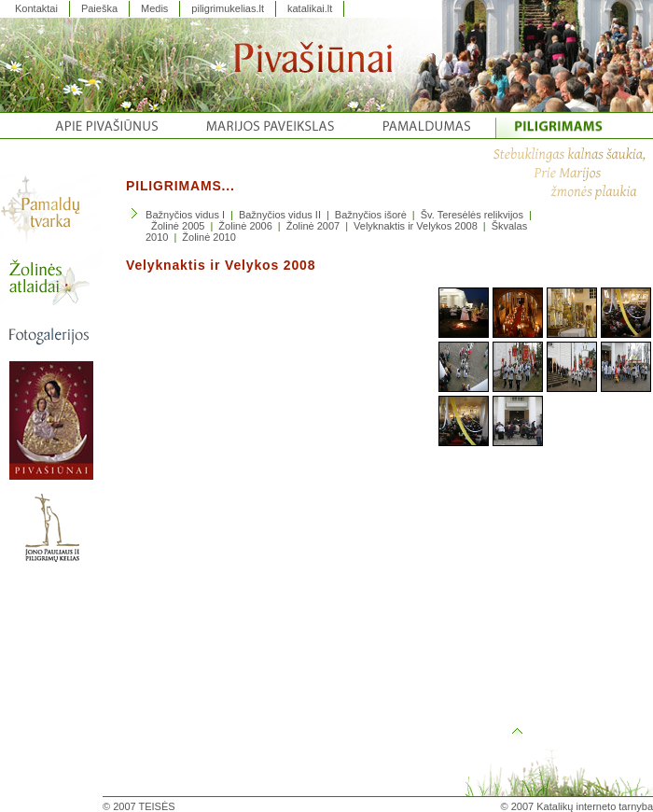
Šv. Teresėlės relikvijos (472, 215)
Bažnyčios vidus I (185, 215)
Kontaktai (36, 8)
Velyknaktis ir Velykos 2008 (416, 226)
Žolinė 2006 (245, 226)
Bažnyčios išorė (371, 215)
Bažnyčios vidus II (280, 215)
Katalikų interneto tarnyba (595, 806)
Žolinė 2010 (209, 237)
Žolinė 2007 (313, 226)
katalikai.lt (310, 8)
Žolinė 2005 (178, 226)
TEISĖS (157, 806)
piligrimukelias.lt (228, 8)
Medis (154, 8)
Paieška (99, 8)
